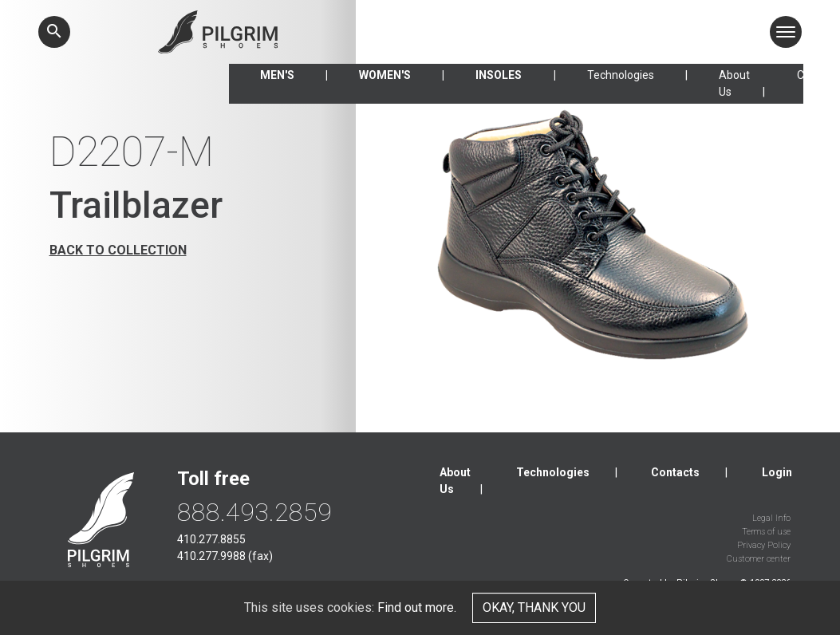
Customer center (759, 559)
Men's (277, 75)
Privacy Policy (764, 545)
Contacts (675, 472)
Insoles (499, 75)
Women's (385, 75)
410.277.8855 (211, 539)
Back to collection (118, 250)
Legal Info (771, 518)
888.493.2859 (254, 512)
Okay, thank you (534, 607)
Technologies (621, 75)
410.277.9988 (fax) (225, 556)
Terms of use (766, 532)
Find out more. (417, 607)
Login (777, 472)
